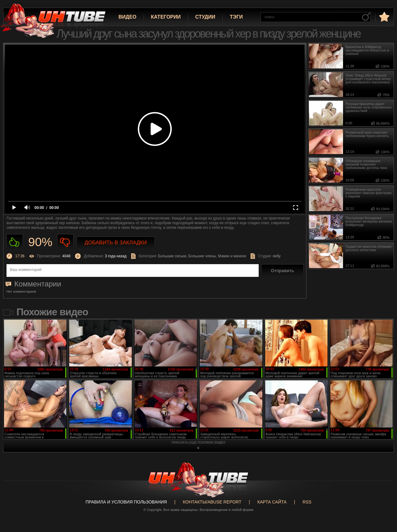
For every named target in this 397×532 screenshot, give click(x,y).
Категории (166, 17)
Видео (127, 17)
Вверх (383, 501)
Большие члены (202, 256)
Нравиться (15, 242)
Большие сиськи (172, 256)
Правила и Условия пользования (126, 502)
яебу (277, 256)
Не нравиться (65, 242)
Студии (205, 17)
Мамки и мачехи (232, 256)
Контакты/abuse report (212, 502)
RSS (307, 502)
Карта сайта (272, 502)
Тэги (236, 17)
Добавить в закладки (116, 243)
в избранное (384, 17)
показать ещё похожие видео (198, 443)
